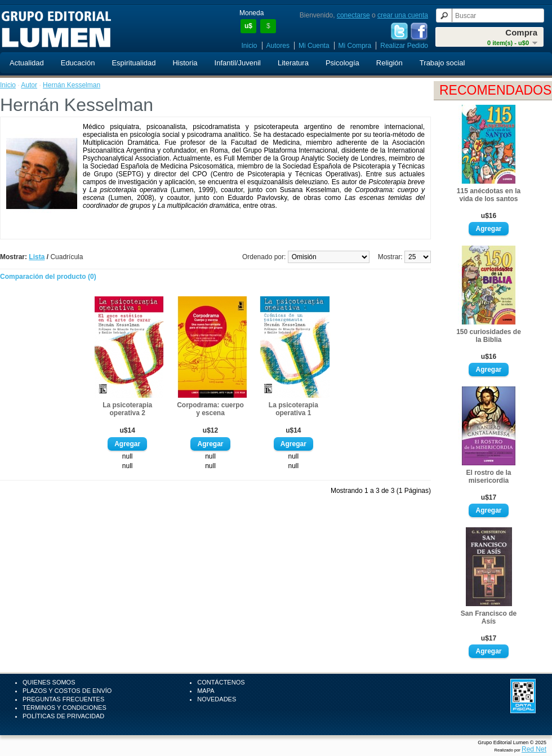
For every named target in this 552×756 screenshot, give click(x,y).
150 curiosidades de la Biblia (489, 336)
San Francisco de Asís (489, 617)
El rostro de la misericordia (488, 477)
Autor (29, 85)
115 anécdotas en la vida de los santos (489, 195)
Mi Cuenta (314, 46)
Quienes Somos (49, 682)
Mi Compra (355, 46)
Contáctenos (221, 682)
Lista (37, 257)
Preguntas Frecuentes (63, 699)
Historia (185, 63)
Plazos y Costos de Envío (67, 691)
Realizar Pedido (404, 46)
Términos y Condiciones (64, 708)
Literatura (293, 63)
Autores (278, 46)
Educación (78, 63)
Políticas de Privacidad (63, 716)
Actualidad (27, 63)
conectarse (353, 15)
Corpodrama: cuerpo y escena (210, 409)
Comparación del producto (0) (48, 277)
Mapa (206, 691)
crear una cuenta (403, 15)
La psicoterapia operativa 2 (127, 409)
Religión (389, 63)
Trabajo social (442, 63)
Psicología (342, 63)
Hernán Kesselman (72, 85)
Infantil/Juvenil (238, 63)
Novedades (217, 699)
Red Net (534, 749)
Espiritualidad (133, 63)
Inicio (250, 46)
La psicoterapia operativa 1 (293, 409)
